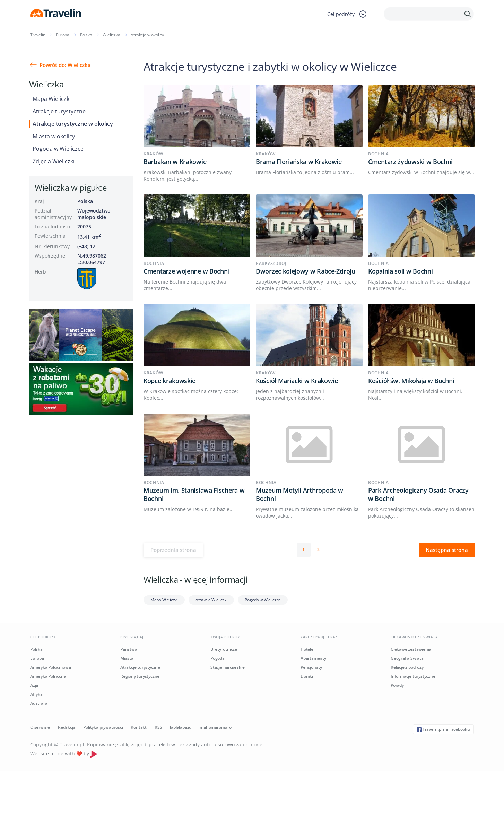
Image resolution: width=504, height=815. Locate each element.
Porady (397, 685)
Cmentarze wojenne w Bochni (186, 271)
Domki (307, 676)
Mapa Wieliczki (52, 99)
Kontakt (139, 727)
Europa (63, 35)
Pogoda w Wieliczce (58, 149)
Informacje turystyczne (413, 676)
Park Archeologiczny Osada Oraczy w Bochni (418, 494)
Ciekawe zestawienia (411, 649)
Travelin (38, 35)
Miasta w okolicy (54, 136)
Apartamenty (313, 658)
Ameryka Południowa (50, 667)
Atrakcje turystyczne (59, 111)
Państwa (129, 649)
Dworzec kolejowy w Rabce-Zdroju (306, 271)
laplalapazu (181, 727)
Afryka (36, 694)
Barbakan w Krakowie (175, 162)
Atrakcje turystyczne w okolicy (73, 124)
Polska (86, 35)
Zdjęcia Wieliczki (54, 161)
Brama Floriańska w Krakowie (299, 162)
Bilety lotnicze (224, 649)
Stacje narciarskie (227, 667)
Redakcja (67, 727)
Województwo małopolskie (94, 214)
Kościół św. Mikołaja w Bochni (411, 381)
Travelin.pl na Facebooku (443, 729)
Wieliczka (111, 35)
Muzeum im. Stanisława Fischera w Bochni (194, 494)
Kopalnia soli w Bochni (400, 271)
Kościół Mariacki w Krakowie (297, 381)
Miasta (127, 658)
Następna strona (447, 550)
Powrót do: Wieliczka (65, 65)
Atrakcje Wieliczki (211, 600)
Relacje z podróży (407, 667)
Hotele (307, 649)
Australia (39, 703)
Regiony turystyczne (140, 676)
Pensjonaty (311, 667)
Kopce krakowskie (170, 381)
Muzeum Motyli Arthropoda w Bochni (299, 494)
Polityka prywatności (103, 727)
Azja (34, 685)
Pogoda (218, 658)
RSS (158, 727)
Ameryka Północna (48, 676)
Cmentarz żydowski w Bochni (410, 162)
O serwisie (40, 727)
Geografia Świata (407, 658)
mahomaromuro (216, 727)
